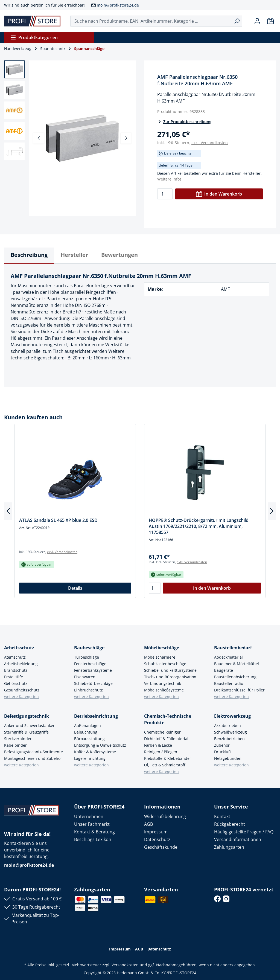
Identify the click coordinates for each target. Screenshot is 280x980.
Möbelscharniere (160, 657)
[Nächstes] (126, 138)
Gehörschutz (16, 683)
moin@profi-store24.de (118, 5)
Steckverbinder (18, 739)
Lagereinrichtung (90, 758)
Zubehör (222, 745)
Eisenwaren (85, 677)
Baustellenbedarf (233, 648)
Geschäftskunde (161, 847)
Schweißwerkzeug (231, 732)
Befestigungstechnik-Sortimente (33, 752)
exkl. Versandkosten (210, 143)
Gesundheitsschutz (22, 690)
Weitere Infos (169, 179)
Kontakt (222, 816)
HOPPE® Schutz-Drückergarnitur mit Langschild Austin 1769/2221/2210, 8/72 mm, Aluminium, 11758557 (199, 526)
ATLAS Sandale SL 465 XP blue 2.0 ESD (58, 520)
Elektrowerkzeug (232, 716)
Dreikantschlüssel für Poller (239, 690)
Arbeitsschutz (19, 648)
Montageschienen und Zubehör (33, 758)
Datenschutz (157, 839)
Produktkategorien (34, 37)
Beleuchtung (86, 732)
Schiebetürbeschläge (93, 683)
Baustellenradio (229, 683)
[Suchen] (237, 21)
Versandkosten (125, 965)
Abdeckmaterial (228, 657)
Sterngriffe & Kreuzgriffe (26, 732)
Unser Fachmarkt (92, 824)
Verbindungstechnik (163, 683)
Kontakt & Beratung (94, 832)
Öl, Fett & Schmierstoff (165, 765)
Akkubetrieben (227, 725)
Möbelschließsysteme (164, 690)
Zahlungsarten (229, 847)
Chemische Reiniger (162, 732)
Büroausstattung (89, 739)
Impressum (156, 832)
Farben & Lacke (158, 745)
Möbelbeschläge (162, 648)
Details (75, 588)
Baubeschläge (89, 648)
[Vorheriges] (39, 138)
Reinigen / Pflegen (161, 752)
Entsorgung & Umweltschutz (100, 745)
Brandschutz (16, 670)
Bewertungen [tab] (119, 255)
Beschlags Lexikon (93, 839)
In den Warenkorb (219, 194)
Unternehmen (89, 816)
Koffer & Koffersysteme (95, 752)
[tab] (29, 256)
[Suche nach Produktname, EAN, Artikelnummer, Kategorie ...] (151, 21)
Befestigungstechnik (27, 716)
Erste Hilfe (14, 677)
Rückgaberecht (230, 824)
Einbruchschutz (88, 690)
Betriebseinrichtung (96, 716)
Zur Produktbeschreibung (184, 122)
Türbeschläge (87, 657)
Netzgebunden (228, 758)
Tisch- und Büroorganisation (170, 677)
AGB (148, 824)
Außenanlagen (87, 725)
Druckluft (223, 752)
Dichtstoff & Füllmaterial (166, 739)
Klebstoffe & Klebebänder (168, 758)
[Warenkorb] (270, 21)
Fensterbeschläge (90, 664)
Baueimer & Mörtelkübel (237, 664)
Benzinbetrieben (229, 739)
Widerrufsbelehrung (165, 816)
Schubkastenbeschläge (165, 664)
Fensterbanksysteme (93, 670)
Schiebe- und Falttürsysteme (170, 670)
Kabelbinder (15, 745)
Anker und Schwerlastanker (29, 725)
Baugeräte (224, 670)
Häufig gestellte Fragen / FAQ (244, 832)
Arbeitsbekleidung (21, 664)
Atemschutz (15, 657)
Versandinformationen (238, 839)
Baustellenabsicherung (235, 677)
